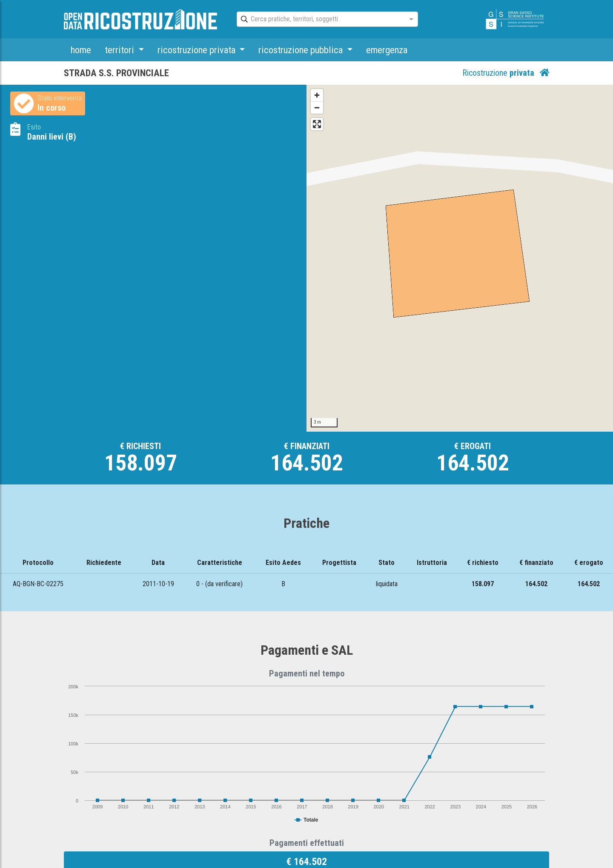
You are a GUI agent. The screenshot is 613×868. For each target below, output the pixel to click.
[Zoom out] (317, 107)
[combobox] (320, 20)
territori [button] (120, 50)
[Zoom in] (317, 95)
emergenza (387, 50)
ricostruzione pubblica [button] (302, 50)
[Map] (460, 258)
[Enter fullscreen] (317, 124)
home (81, 50)
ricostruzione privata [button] (198, 50)
